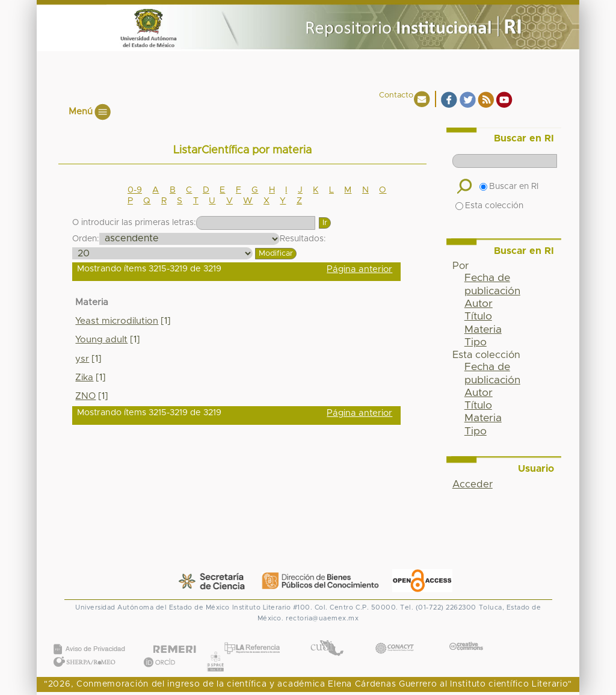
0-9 (135, 190)
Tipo (476, 342)
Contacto (396, 95)
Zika (84, 378)
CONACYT (395, 636)
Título (478, 317)
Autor (479, 304)
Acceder (473, 484)
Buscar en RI (509, 187)
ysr (82, 359)
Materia (483, 330)
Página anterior (359, 269)
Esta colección (489, 206)
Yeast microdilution (117, 321)
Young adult (101, 340)
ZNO (85, 396)
